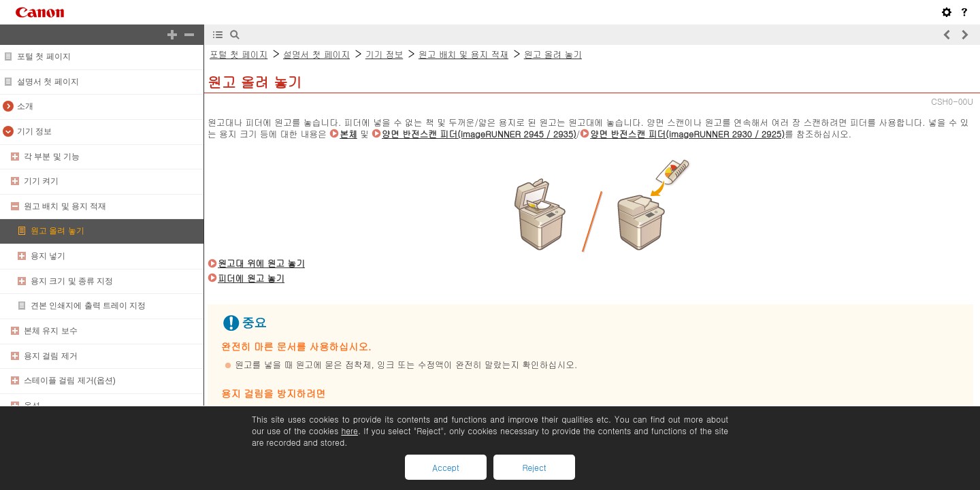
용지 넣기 (48, 256)
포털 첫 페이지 (44, 56)
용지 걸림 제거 (51, 356)
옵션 (32, 406)
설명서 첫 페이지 (48, 82)
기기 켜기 (41, 181)
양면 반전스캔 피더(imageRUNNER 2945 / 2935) (479, 134)
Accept (445, 467)
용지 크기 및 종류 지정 (72, 281)
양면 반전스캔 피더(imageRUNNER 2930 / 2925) (687, 134)
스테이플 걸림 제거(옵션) (70, 380)
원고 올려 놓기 (58, 231)
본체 (348, 134)
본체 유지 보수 (51, 331)
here (349, 430)
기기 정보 (34, 131)
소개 (25, 106)
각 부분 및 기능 (52, 157)
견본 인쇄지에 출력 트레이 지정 (88, 306)
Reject (534, 467)
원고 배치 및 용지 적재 (65, 206)
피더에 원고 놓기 (251, 278)
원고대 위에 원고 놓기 (261, 263)
